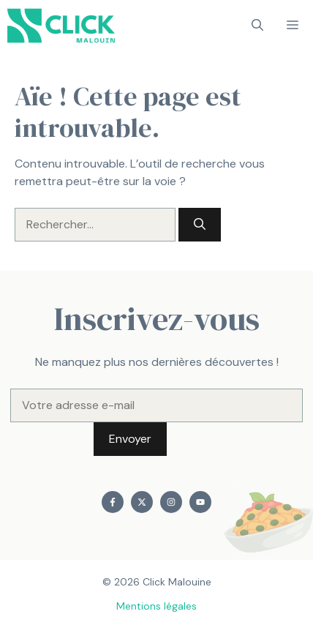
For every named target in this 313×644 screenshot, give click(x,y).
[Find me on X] (142, 502)
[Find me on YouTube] (200, 502)
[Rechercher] (200, 225)
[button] (257, 26)
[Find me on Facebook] (113, 502)
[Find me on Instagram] (171, 502)
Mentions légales (156, 606)
